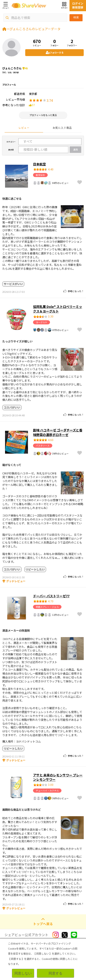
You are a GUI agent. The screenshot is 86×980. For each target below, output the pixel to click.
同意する (55, 973)
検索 (76, 17)
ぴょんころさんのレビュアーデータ (35, 29)
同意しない (23, 973)
